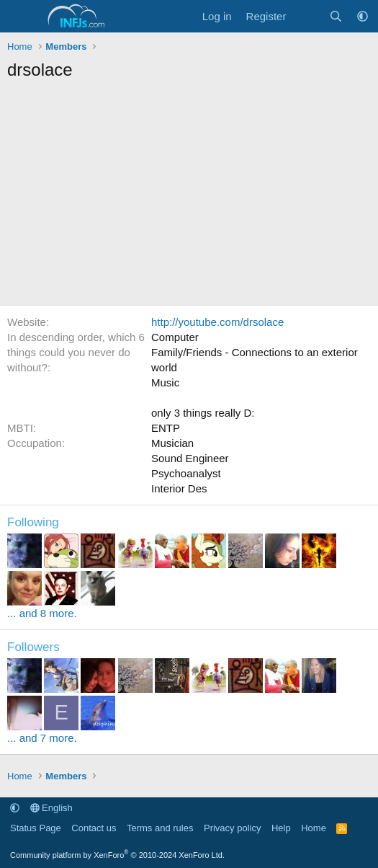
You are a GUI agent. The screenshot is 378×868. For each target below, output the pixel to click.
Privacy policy (232, 828)
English (51, 808)
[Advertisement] (189, 197)
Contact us (94, 828)
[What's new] (307, 16)
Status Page (36, 828)
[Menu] (20, 17)
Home (314, 828)
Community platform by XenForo (117, 855)
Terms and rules (160, 828)
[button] (363, 16)
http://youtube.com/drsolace (217, 322)
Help (281, 828)
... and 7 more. (42, 738)
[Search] (336, 16)
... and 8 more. (42, 613)
